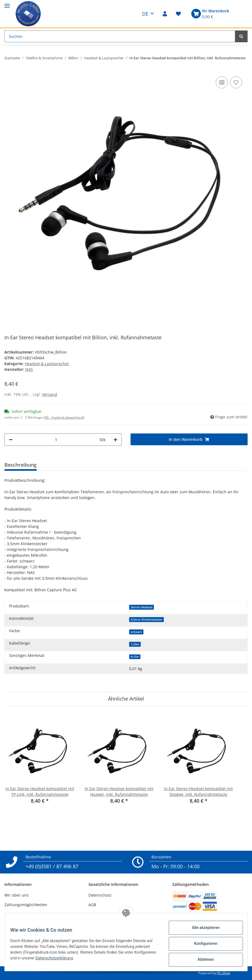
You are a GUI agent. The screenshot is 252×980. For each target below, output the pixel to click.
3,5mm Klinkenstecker (146, 620)
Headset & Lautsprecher (47, 364)
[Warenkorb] (209, 14)
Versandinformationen (25, 915)
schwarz (136, 632)
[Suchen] (120, 36)
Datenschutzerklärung (81, 958)
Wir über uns (16, 895)
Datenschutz (100, 895)
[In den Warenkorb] (189, 439)
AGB (92, 905)
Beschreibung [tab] (20, 465)
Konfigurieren (202, 943)
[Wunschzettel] (178, 14)
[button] (165, 14)
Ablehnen (202, 959)
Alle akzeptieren (202, 928)
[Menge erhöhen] (115, 440)
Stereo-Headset (142, 607)
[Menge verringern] (11, 440)
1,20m (135, 644)
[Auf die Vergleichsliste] (222, 82)
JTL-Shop (223, 973)
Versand (50, 394)
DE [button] (145, 14)
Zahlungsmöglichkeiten (26, 905)
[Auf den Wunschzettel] (236, 82)
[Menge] (56, 440)
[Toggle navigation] (7, 3)
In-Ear (135, 657)
